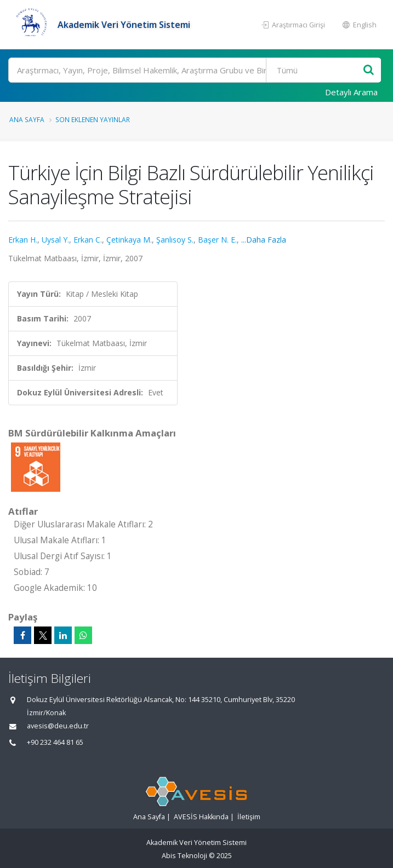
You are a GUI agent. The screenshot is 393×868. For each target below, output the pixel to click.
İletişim (249, 817)
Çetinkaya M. (129, 240)
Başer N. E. (217, 240)
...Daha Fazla (264, 240)
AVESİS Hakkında (201, 817)
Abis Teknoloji (184, 856)
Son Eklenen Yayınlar (93, 119)
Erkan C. (88, 240)
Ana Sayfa (27, 119)
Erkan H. (23, 240)
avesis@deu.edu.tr (58, 726)
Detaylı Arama (351, 92)
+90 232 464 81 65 (55, 742)
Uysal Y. (55, 240)
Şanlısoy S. (175, 240)
